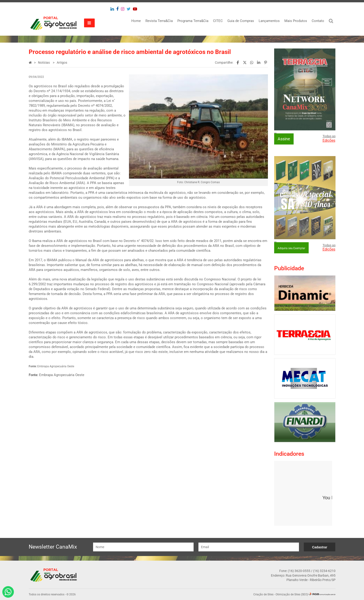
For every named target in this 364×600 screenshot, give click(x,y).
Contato (318, 21)
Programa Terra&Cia (193, 21)
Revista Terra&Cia (159, 21)
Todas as (329, 138)
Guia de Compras (241, 21)
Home (136, 21)
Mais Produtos (296, 21)
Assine (284, 139)
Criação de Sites (263, 594)
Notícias (44, 63)
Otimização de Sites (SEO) (292, 594)
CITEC (218, 21)
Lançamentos (269, 21)
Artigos (62, 63)
